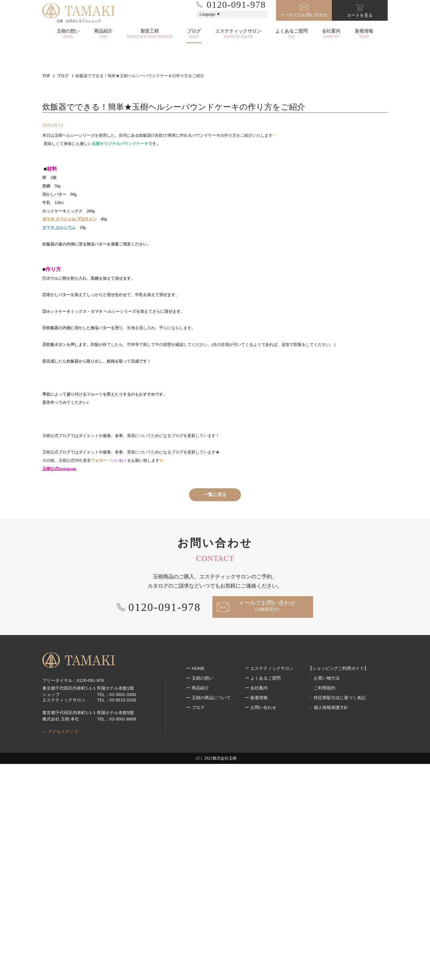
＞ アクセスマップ (60, 947)
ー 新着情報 (256, 924)
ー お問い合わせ (261, 934)
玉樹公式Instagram (59, 685)
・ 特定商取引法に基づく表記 (337, 924)
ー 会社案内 (256, 914)
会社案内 (331, 34)
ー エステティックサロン (269, 894)
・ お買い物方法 (324, 904)
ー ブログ (195, 934)
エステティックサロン (238, 34)
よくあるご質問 (292, 34)
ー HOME (195, 894)
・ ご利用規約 (321, 914)
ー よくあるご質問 (263, 904)
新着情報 (364, 34)
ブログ (194, 34)
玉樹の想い (68, 34)
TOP (46, 119)
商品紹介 (103, 34)
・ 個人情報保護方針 (328, 934)
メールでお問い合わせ (267, 822)
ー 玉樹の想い (200, 904)
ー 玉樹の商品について (208, 924)
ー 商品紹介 (198, 914)
